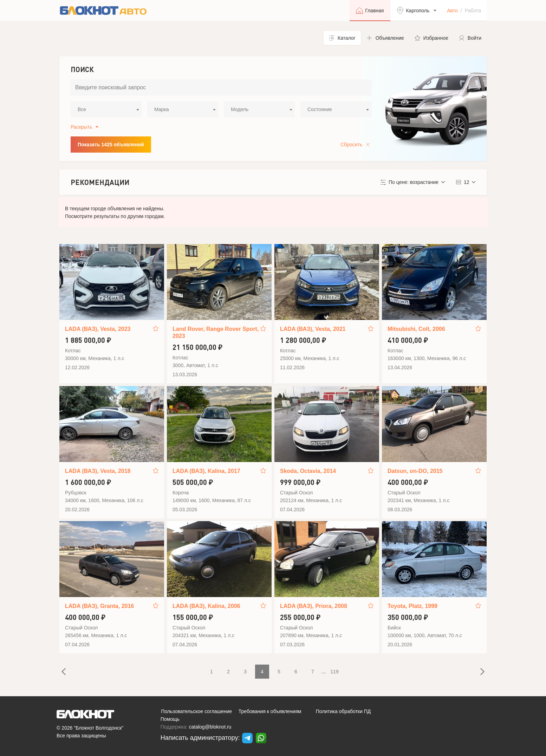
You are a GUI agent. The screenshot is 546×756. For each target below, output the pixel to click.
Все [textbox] (82, 109)
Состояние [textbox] (320, 109)
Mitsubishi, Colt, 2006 (416, 329)
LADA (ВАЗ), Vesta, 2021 (313, 329)
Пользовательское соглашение (196, 711)
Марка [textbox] (162, 109)
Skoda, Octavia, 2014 (308, 471)
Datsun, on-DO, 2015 (415, 471)
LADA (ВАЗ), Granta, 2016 (99, 606)
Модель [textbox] (240, 109)
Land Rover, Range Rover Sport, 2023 (216, 332)
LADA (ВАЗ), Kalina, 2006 (206, 606)
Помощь (170, 719)
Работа (473, 11)
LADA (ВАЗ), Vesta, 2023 (98, 329)
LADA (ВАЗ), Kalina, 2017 (206, 471)
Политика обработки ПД (343, 711)
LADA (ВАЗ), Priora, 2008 (314, 606)
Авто (452, 11)
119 (334, 672)
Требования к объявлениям (270, 711)
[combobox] (106, 109)
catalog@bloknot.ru (210, 727)
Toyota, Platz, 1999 (412, 606)
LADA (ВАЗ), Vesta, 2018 (98, 471)
